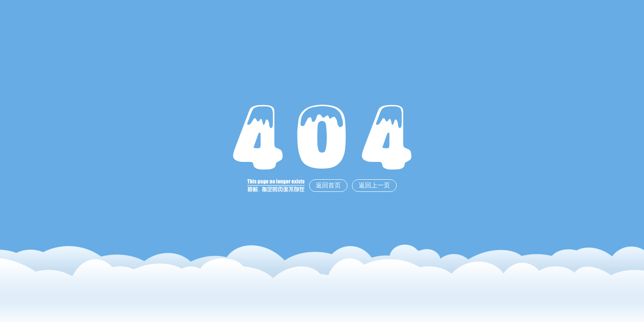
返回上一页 (374, 185)
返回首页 (328, 185)
